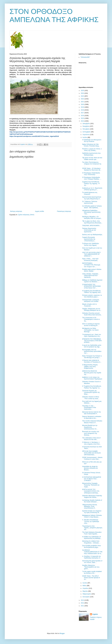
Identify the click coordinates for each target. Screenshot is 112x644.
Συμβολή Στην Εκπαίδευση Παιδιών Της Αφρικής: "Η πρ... (91, 184)
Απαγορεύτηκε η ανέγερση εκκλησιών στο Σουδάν (91, 301)
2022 (83, 99)
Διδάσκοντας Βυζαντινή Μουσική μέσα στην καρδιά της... (92, 373)
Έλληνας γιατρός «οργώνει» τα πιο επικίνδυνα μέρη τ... (92, 296)
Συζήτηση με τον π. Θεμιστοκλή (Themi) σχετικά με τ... (92, 189)
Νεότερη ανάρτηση (16, 211)
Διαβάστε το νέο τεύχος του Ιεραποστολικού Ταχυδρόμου (92, 378)
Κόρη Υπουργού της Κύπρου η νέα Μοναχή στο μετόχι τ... (92, 357)
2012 (83, 603)
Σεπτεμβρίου (87, 132)
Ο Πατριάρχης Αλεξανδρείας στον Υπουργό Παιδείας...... (92, 178)
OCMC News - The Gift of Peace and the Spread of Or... (91, 578)
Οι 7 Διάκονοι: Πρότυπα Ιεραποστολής (90, 202)
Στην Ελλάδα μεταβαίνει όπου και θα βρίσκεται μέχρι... (92, 546)
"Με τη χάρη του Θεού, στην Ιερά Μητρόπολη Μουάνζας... (92, 222)
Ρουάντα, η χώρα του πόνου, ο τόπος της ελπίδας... (92, 150)
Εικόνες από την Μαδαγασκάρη (92, 235)
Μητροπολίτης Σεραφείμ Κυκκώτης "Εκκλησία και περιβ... (91, 485)
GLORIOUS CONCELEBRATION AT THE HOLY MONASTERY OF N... (92, 552)
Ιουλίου (85, 137)
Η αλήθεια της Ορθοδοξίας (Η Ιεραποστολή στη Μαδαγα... (92, 538)
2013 (83, 600)
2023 (83, 96)
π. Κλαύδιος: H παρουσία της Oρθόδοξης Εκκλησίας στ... (92, 557)
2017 (83, 113)
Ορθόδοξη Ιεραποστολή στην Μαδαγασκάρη (91, 154)
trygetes (95, 614)
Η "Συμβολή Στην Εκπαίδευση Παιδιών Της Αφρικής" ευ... (92, 387)
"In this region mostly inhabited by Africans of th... (92, 572)
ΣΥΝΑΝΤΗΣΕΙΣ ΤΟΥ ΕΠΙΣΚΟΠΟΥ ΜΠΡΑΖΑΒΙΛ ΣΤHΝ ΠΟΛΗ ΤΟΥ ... (92, 286)
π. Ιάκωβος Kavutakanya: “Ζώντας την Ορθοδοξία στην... (91, 521)
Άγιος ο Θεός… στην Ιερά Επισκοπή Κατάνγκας (90, 260)
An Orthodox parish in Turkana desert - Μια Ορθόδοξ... (92, 207)
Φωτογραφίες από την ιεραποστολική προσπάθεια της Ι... (92, 351)
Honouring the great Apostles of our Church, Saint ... (92, 562)
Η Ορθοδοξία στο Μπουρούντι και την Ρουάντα (92, 141)
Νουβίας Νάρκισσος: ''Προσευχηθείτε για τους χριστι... (91, 567)
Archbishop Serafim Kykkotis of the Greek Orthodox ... (92, 501)
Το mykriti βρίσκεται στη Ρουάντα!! (90, 193)
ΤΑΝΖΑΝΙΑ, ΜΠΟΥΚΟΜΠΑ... (91, 226)
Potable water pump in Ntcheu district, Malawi (92, 270)
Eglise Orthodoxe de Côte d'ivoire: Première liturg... (91, 145)
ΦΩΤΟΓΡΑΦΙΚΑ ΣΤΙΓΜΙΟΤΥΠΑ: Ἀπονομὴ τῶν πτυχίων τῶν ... (91, 265)
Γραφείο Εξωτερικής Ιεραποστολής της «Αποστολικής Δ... (89, 239)
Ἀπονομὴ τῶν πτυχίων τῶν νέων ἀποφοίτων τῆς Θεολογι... (91, 433)
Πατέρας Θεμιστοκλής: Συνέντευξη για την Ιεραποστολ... (89, 230)
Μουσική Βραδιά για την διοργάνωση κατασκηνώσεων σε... (90, 427)
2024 (83, 93)
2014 (83, 121)
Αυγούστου (86, 135)
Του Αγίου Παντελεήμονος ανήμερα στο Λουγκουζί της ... (92, 164)
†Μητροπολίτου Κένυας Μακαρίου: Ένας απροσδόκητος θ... (90, 506)
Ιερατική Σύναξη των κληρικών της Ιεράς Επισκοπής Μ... (92, 512)
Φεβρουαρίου (87, 594)
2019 (83, 107)
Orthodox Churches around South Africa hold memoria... (92, 314)
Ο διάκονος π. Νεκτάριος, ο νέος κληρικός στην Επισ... (92, 443)
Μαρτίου (85, 591)
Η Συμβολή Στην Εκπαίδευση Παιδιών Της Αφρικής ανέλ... (92, 292)
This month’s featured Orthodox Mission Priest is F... (92, 422)
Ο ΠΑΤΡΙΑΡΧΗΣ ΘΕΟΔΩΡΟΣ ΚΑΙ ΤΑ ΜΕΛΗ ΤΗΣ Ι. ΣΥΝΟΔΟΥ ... (92, 479)
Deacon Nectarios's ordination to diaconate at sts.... (92, 417)
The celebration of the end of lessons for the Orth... (91, 439)
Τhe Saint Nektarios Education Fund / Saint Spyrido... (92, 533)
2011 (83, 606)
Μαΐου (85, 586)
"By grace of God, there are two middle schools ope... (92, 159)
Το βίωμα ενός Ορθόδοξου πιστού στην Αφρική (91, 244)
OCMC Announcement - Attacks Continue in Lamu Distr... (92, 458)
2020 (83, 104)
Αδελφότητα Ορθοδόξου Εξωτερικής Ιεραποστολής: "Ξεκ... (92, 212)
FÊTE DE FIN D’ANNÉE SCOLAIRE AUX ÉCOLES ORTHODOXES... (91, 453)
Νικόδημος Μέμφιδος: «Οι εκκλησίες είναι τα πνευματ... (92, 218)
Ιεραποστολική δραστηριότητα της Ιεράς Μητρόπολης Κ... (92, 198)
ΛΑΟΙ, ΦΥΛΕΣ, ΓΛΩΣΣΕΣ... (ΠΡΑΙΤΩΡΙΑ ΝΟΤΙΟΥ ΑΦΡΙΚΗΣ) (91, 276)
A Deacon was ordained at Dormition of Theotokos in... (92, 361)
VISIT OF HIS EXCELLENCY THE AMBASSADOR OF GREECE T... (92, 254)
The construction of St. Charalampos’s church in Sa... (91, 319)
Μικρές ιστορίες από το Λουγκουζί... (89, 305)
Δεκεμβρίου (86, 124)
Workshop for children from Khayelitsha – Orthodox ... (91, 542)
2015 (83, 118)
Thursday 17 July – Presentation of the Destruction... (89, 408)
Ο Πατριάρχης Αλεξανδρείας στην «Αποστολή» (91, 174)
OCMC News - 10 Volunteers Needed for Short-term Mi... (92, 169)
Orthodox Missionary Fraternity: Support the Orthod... (92, 496)
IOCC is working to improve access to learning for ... (91, 325)
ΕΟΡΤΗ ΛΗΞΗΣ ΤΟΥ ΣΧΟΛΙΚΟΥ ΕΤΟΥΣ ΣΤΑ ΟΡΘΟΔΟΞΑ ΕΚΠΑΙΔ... (91, 491)
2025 (83, 91)
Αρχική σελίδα (39, 211)
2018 (83, 110)
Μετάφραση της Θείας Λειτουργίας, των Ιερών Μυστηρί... (90, 330)
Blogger (62, 633)
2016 (83, 116)
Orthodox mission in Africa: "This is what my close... (91, 398)
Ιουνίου (85, 583)
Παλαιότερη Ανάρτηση (64, 211)
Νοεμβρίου (86, 126)
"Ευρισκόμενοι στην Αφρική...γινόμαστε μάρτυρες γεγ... (92, 528)
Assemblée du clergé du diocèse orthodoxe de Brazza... (90, 468)
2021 (83, 102)
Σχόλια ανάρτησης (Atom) (26, 215)
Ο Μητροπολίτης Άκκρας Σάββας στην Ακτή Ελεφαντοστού (90, 366)
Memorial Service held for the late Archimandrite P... (92, 413)
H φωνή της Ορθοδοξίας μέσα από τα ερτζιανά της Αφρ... (92, 346)
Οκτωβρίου (86, 129)
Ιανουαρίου (86, 597)
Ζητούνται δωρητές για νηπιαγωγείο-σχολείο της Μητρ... (91, 392)
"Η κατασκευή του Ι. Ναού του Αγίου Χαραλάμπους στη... (92, 335)
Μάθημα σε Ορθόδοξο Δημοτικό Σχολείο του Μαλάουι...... (92, 281)
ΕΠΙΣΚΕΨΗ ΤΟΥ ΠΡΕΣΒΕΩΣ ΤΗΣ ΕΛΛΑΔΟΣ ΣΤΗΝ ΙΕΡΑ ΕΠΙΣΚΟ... (92, 341)
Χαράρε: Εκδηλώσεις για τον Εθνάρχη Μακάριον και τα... (92, 309)
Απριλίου (86, 588)
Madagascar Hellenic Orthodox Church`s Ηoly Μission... (92, 516)
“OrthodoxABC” (85, 57)
